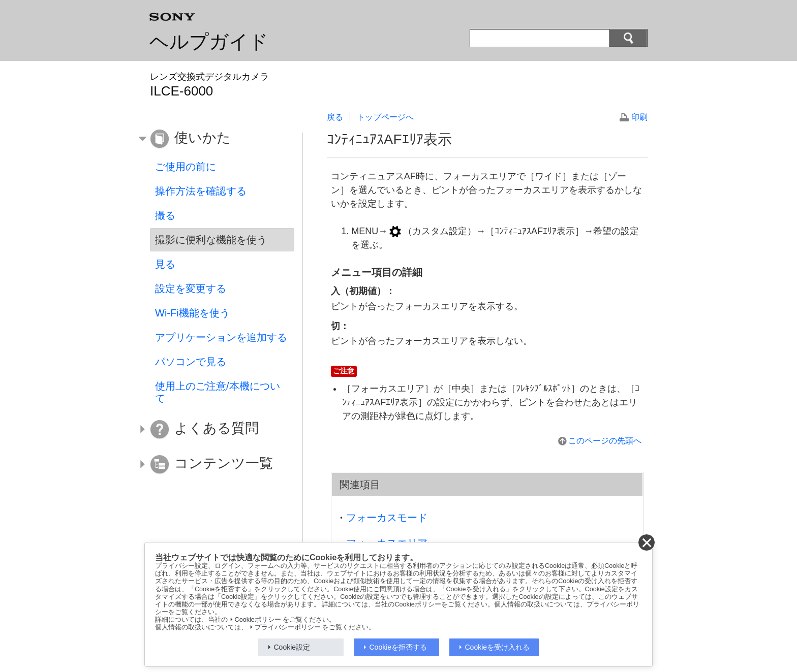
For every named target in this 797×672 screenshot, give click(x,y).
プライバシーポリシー (288, 627)
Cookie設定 (292, 647)
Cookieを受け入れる (498, 647)
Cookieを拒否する (398, 647)
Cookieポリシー (258, 620)
